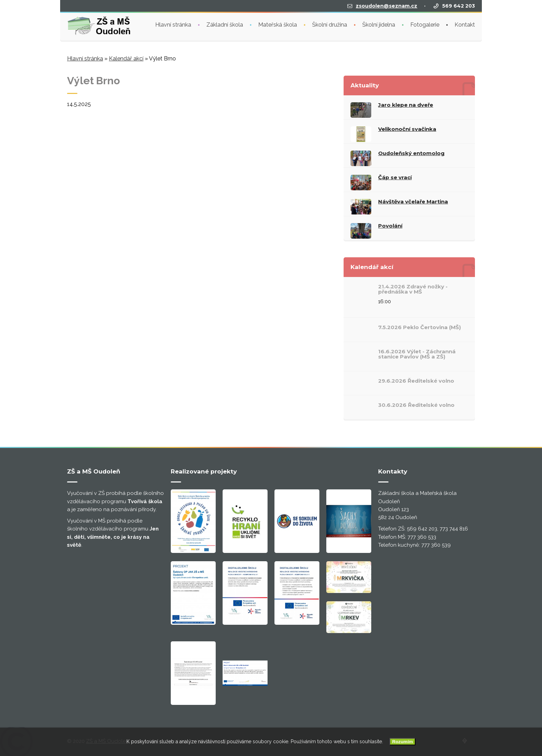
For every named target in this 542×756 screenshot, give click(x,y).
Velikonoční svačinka (407, 129)
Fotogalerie (425, 24)
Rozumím (403, 742)
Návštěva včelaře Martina (413, 202)
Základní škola (225, 24)
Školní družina (330, 24)
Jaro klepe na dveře (406, 105)
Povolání (390, 226)
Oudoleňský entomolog (411, 153)
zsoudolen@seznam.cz (386, 5)
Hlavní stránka (173, 24)
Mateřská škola (278, 24)
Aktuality (365, 85)
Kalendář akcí (126, 59)
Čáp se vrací (395, 177)
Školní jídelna (379, 24)
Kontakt (465, 24)
